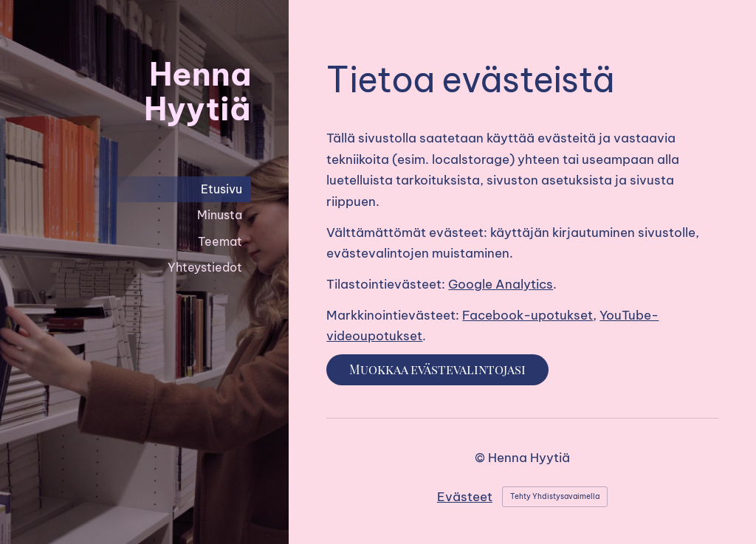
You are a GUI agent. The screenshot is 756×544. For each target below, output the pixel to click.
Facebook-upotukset (528, 315)
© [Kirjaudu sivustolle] (481, 457)
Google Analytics (501, 284)
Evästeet (465, 496)
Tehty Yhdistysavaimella (555, 496)
